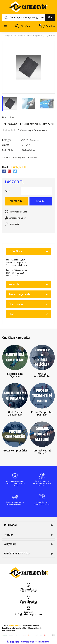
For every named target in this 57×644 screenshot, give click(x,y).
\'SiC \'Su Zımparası (30, 140)
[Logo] (28, 7)
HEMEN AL (41, 201)
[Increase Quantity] (50, 191)
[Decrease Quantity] (23, 191)
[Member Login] (22, 26)
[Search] (28, 18)
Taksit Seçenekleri (21, 294)
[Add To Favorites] (28, 212)
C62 (11, 314)
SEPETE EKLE (16, 201)
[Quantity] (37, 191)
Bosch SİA (8, 118)
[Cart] (47, 26)
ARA (50, 17)
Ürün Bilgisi (16, 251)
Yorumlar (15, 284)
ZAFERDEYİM (14, 626)
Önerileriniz (16, 304)
